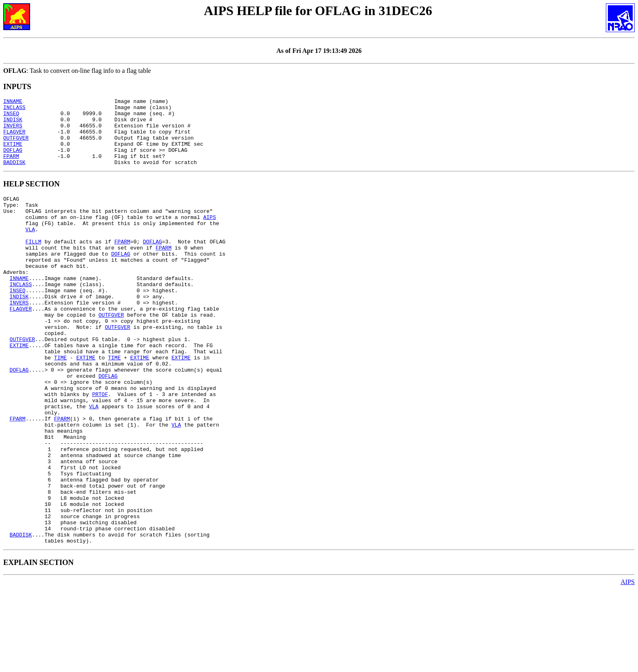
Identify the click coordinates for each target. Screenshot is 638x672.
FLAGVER (14, 139)
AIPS (209, 235)
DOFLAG (13, 161)
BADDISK (14, 175)
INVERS (13, 131)
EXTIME (13, 153)
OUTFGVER (16, 146)
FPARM (11, 168)
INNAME (13, 102)
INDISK (13, 124)
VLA (30, 250)
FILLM (34, 265)
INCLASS (14, 109)
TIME (60, 404)
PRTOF (100, 448)
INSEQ (11, 117)
